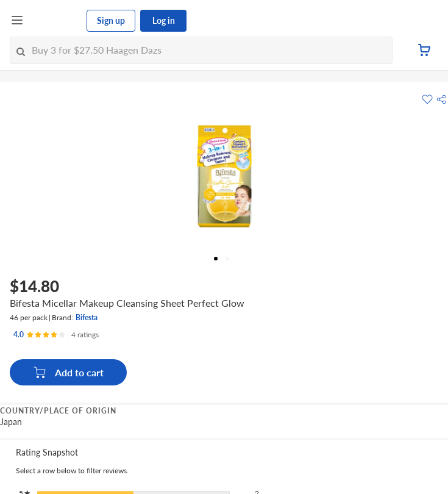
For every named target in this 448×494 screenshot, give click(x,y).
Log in (164, 20)
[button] (441, 99)
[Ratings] (56, 335)
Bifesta (87, 317)
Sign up (111, 20)
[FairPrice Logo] (55, 21)
